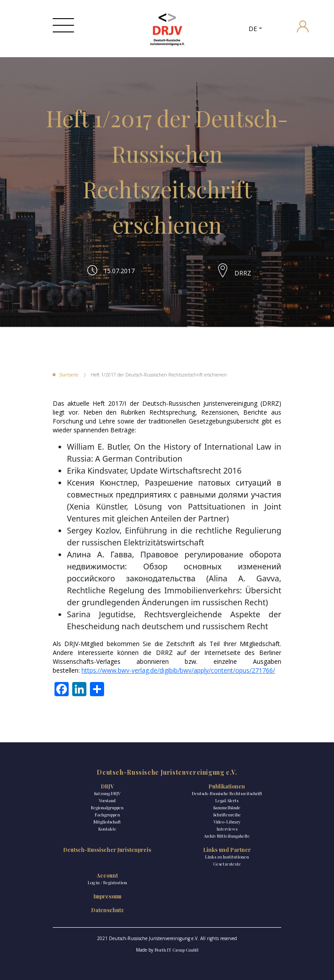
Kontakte (107, 829)
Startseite (69, 375)
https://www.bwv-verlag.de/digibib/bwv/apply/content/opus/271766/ (178, 670)
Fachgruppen (107, 815)
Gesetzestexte (227, 864)
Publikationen (227, 786)
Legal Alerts (227, 800)
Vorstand (107, 800)
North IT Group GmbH (177, 950)
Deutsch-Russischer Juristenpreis (107, 850)
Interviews (227, 829)
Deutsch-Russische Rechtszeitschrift (227, 793)
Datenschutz (107, 910)
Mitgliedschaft (107, 822)
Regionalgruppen (107, 808)
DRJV (107, 786)
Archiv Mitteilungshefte (227, 836)
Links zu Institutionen (227, 857)
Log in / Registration (107, 882)
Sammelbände (227, 808)
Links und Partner (227, 850)
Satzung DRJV (107, 793)
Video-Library (227, 822)
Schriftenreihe (227, 815)
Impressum (107, 896)
